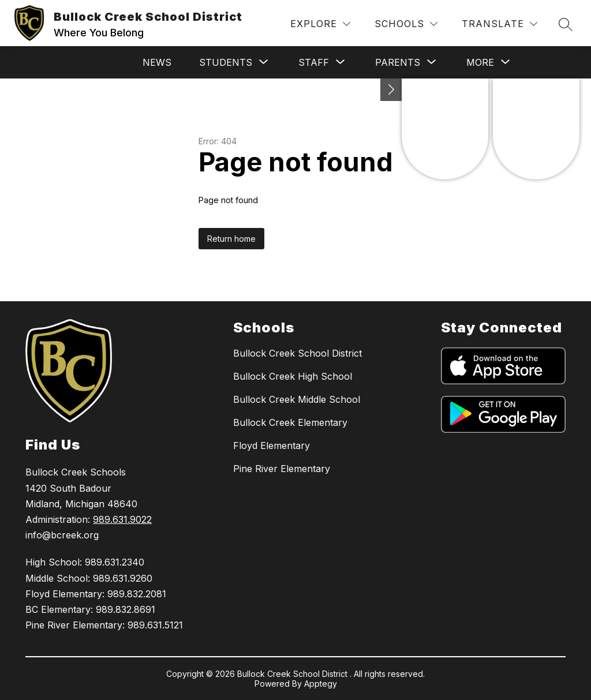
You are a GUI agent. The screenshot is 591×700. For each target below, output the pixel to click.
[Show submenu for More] (480, 62)
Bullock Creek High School (293, 376)
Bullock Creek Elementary (290, 422)
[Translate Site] (500, 24)
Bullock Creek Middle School (297, 399)
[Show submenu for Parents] (398, 62)
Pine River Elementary (282, 469)
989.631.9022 (122, 519)
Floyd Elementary (272, 446)
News (157, 62)
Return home (231, 239)
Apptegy (321, 684)
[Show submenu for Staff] (314, 62)
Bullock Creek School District (298, 353)
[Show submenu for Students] (226, 62)
